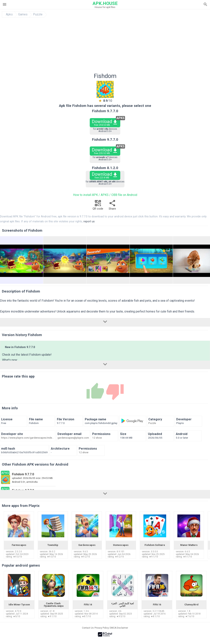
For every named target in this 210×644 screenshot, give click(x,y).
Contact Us (88, 628)
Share (112, 206)
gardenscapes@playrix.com (73, 438)
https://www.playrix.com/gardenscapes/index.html (28, 438)
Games (23, 14)
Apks (9, 14)
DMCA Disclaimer (119, 628)
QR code (98, 206)
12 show (97, 438)
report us (89, 221)
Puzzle (38, 14)
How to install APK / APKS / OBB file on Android (105, 195)
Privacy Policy (102, 628)
